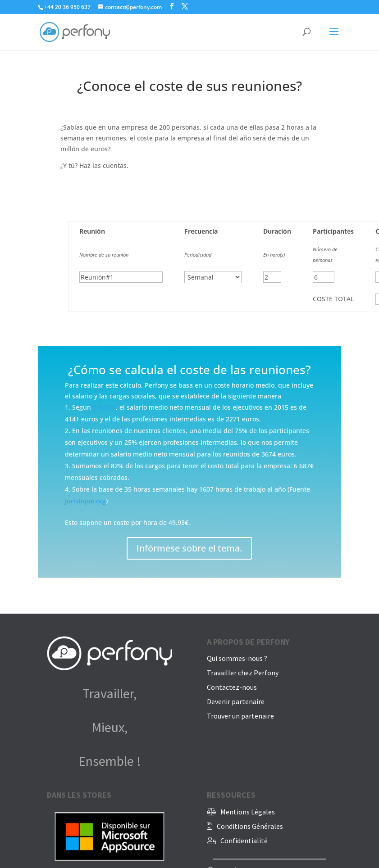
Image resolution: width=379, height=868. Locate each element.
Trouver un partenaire (240, 716)
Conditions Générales (250, 826)
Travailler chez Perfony (243, 673)
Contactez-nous (232, 687)
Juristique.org (85, 501)
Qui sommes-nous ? (237, 658)
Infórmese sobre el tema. (189, 548)
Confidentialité (244, 841)
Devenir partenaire (236, 701)
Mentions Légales (248, 812)
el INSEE (103, 407)
